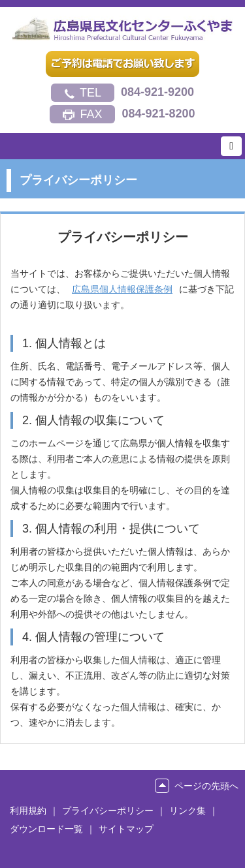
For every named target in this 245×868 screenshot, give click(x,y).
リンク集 (188, 811)
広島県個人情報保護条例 (122, 289)
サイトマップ (126, 829)
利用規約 (28, 811)
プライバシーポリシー (108, 811)
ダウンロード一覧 (46, 829)
